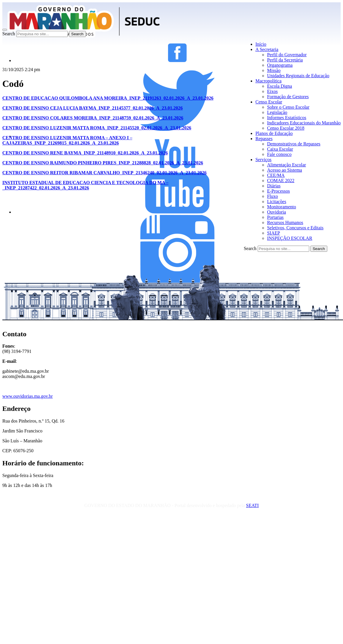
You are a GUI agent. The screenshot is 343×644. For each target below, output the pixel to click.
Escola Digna (280, 86)
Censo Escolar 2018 (286, 128)
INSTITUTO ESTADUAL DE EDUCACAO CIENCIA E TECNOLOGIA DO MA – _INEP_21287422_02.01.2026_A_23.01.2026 (85, 185)
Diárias (274, 186)
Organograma (280, 65)
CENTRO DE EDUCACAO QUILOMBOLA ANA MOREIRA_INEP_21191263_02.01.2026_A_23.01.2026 (108, 98)
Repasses (264, 139)
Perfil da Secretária (285, 60)
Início (261, 44)
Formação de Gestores (288, 97)
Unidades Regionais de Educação (298, 76)
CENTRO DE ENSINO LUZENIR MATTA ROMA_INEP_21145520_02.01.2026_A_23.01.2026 (97, 128)
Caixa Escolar (280, 149)
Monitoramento (282, 207)
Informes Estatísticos (287, 118)
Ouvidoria (276, 212)
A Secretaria (267, 49)
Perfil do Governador (287, 55)
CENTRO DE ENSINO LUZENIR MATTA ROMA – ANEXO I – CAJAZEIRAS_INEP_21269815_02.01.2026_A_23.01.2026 (67, 140)
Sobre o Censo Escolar (288, 107)
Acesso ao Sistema (284, 170)
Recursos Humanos (285, 222)
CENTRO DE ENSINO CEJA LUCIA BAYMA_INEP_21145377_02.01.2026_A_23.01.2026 (92, 108)
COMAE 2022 (281, 181)
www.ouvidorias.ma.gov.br (28, 396)
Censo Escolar (269, 102)
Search (9, 34)
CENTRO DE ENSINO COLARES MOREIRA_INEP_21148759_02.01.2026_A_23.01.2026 (93, 118)
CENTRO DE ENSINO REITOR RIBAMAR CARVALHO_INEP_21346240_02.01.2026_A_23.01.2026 (105, 173)
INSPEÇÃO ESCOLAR (290, 238)
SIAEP (273, 233)
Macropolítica (268, 81)
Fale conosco (279, 154)
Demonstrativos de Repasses (294, 144)
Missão (274, 70)
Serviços (263, 160)
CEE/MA (276, 175)
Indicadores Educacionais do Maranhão (304, 123)
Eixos (272, 91)
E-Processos (278, 191)
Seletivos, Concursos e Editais (295, 228)
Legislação (277, 112)
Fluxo (272, 196)
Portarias (275, 217)
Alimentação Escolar (287, 165)
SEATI (252, 505)
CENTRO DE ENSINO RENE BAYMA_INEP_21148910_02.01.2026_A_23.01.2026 (85, 153)
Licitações (277, 202)
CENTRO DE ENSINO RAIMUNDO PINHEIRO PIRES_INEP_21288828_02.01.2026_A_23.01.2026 (103, 163)
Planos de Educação (274, 133)
